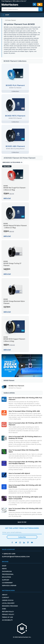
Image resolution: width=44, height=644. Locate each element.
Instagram (20, 542)
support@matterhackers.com (16, 557)
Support (6, 580)
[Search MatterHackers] (40, 9)
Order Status (8, 600)
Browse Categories (13, 162)
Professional (8, 574)
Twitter (16, 542)
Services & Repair (9, 586)
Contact (6, 597)
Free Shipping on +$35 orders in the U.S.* (14, 1)
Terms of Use (7, 617)
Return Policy (8, 612)
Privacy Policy (8, 614)
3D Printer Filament (10, 20)
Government (7, 583)
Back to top (22, 522)
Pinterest (28, 542)
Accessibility (7, 620)
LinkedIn (24, 542)
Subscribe (22, 537)
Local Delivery (8, 603)
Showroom (7, 571)
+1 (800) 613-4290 (9, 554)
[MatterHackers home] (10, 5)
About (5, 595)
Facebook (12, 542)
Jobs (4, 609)
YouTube (32, 542)
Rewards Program (10, 606)
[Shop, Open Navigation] (6, 15)
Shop (4, 566)
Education (6, 577)
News (4, 569)
